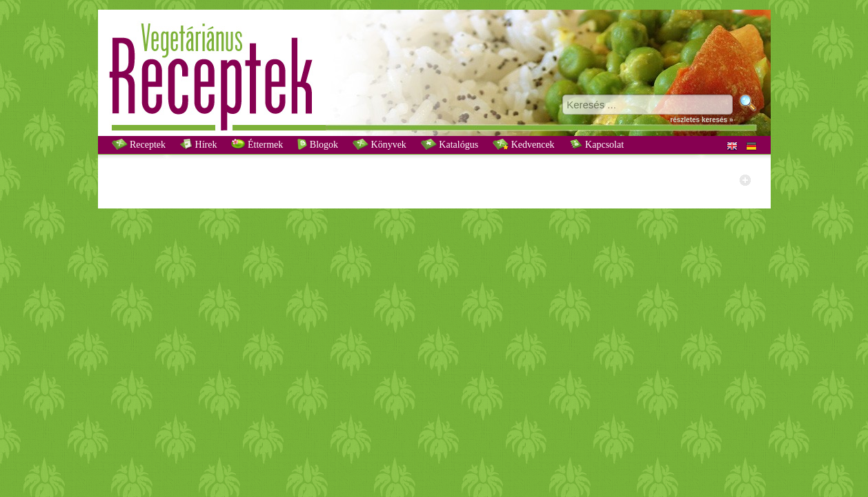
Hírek (198, 144)
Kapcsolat (596, 144)
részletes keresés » (701, 120)
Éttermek (257, 144)
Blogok (318, 144)
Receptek (139, 144)
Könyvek (379, 144)
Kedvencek (523, 144)
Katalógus (450, 144)
